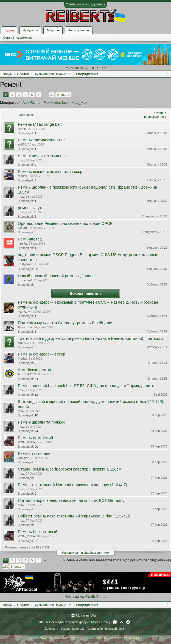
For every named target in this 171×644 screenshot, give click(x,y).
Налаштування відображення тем (86, 553)
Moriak (22, 176)
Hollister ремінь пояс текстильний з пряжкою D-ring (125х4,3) (74, 516)
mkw (21, 160)
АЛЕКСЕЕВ (26, 343)
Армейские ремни (34, 370)
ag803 (22, 144)
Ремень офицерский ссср (42, 354)
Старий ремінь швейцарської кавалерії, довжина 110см (70, 469)
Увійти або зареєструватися (86, 4)
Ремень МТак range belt (40, 124)
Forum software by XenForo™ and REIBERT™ (85, 638)
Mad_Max (79, 103)
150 (52, 95)
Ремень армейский (35, 438)
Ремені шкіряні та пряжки (41, 422)
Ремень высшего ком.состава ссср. (51, 172)
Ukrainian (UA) (86, 615)
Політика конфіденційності (105, 629)
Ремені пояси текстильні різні (45, 156)
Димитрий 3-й (27, 327)
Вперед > (63, 95)
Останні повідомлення (19, 38)
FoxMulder (52, 103)
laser (66, 103)
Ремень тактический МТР (41, 140)
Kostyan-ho (26, 264)
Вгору (122, 622)
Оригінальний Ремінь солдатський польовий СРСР (65, 223)
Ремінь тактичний (34, 453)
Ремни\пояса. (30, 239)
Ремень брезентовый (38, 532)
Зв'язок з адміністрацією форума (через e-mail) (77, 622)
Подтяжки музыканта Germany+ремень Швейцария (66, 323)
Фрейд (22, 243)
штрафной (25, 280)
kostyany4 (25, 312)
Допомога (51, 629)
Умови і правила (72, 629)
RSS (128, 622)
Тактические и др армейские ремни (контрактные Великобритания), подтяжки (90, 338)
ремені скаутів (31, 208)
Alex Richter (32, 103)
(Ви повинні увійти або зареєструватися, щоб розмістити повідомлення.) (116, 560)
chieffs (22, 129)
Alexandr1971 (27, 374)
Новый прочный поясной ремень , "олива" (57, 276)
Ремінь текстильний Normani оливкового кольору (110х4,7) (72, 485)
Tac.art (22, 228)
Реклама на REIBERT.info (85, 68)
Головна (115, 622)
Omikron (24, 458)
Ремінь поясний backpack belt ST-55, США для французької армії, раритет (87, 386)
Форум (9, 30)
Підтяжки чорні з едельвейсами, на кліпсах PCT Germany (71, 500)
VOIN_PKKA (26, 442)
